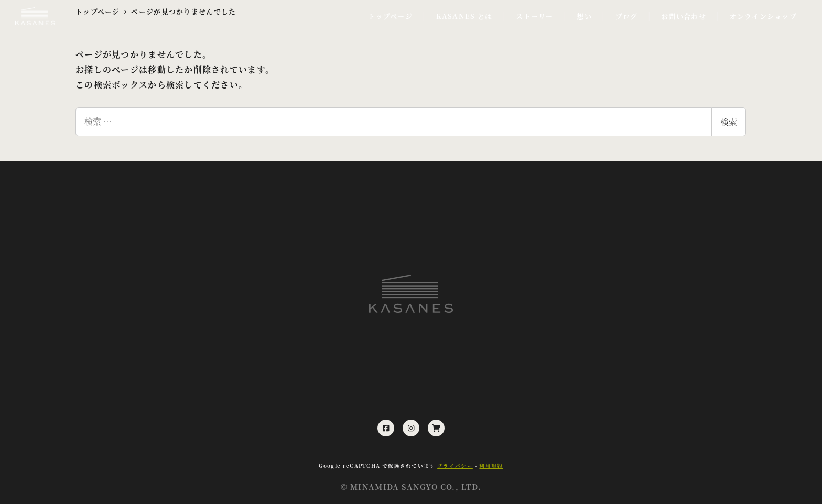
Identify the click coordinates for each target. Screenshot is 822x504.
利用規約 (491, 466)
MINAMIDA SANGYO (394, 487)
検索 (729, 122)
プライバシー (455, 466)
